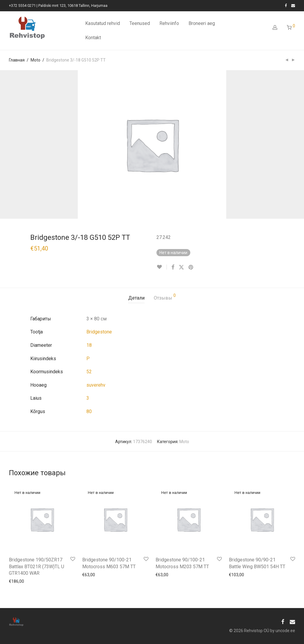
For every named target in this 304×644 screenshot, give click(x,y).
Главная (17, 60)
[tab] (136, 298)
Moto (35, 60)
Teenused (140, 23)
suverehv (96, 385)
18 (89, 345)
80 (89, 411)
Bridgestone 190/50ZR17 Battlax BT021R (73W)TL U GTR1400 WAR (37, 566)
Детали (136, 298)
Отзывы (165, 297)
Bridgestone (99, 332)
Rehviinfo (169, 23)
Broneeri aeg (202, 23)
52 (89, 372)
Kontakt (93, 38)
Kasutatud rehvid (103, 23)
